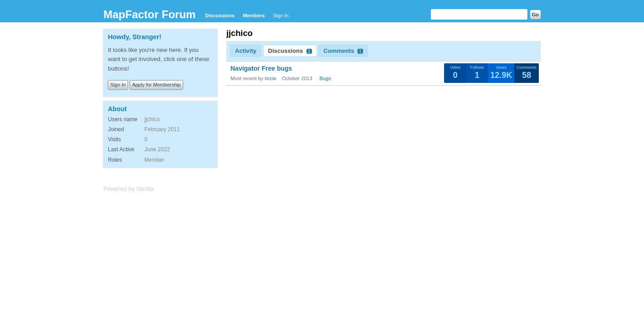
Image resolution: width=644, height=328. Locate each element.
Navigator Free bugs (261, 68)
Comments (343, 51)
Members (254, 15)
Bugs (325, 78)
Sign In (281, 15)
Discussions (220, 15)
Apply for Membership (156, 85)
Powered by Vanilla (128, 189)
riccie (271, 78)
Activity (246, 51)
